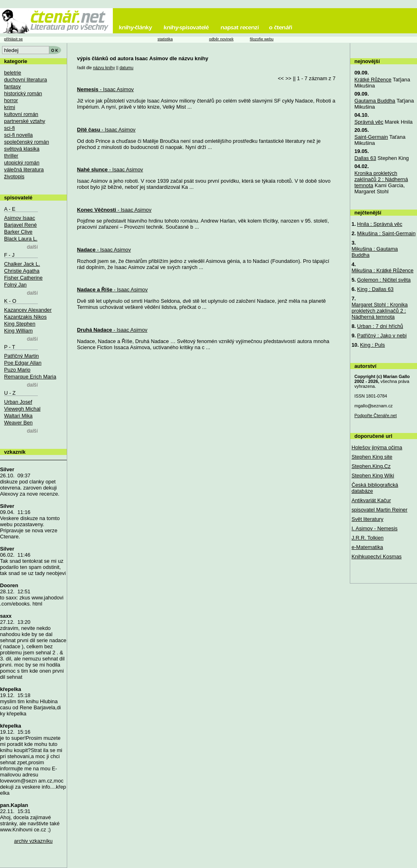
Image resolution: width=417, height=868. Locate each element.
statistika (165, 39)
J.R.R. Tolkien (368, 538)
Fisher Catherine (23, 278)
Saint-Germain (371, 137)
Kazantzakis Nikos (25, 317)
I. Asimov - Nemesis (374, 528)
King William (18, 331)
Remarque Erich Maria (30, 377)
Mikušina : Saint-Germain (386, 233)
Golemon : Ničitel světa (384, 280)
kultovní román (21, 114)
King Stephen (20, 324)
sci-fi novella (18, 135)
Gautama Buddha (375, 101)
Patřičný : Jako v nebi (382, 336)
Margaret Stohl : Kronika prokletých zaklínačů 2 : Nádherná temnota (380, 311)
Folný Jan (15, 285)
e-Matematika (367, 547)
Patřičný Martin (21, 356)
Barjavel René (20, 225)
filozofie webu (261, 39)
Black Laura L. (21, 239)
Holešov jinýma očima (377, 447)
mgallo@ (373, 406)
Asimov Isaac (20, 218)
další (32, 247)
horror (11, 100)
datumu (126, 68)
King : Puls (372, 345)
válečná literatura (24, 169)
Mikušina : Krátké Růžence (382, 270)
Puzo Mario (17, 370)
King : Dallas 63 (375, 289)
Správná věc (369, 122)
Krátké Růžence (373, 80)
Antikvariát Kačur (371, 500)
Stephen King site (372, 457)
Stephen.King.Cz (371, 466)
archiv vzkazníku (34, 841)
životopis (14, 176)
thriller (11, 156)
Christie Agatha (22, 271)
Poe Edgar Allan (23, 363)
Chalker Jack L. (22, 264)
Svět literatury (367, 519)
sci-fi (9, 128)
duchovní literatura (25, 80)
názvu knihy (104, 68)
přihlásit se (13, 39)
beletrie (13, 73)
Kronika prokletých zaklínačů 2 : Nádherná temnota (381, 179)
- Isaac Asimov (105, 89)
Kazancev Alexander (28, 310)
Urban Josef (18, 402)
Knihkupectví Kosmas (376, 556)
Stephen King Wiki (373, 476)
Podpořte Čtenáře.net (375, 415)
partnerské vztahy (25, 121)
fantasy (12, 86)
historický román (23, 93)
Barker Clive (18, 232)
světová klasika (22, 149)
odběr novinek (221, 39)
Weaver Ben (18, 423)
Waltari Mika (18, 416)
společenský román (26, 142)
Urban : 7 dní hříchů (380, 326)
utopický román (22, 163)
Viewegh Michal (22, 409)
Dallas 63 (365, 158)
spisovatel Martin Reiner (379, 510)
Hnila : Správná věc (380, 224)
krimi (10, 107)
